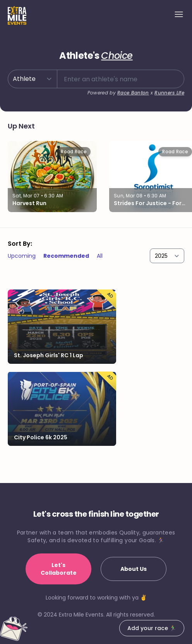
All (100, 256)
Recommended (66, 256)
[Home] (17, 15)
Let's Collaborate (59, 569)
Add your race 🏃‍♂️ (152, 628)
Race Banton (133, 93)
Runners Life (169, 93)
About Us (134, 569)
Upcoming (22, 256)
